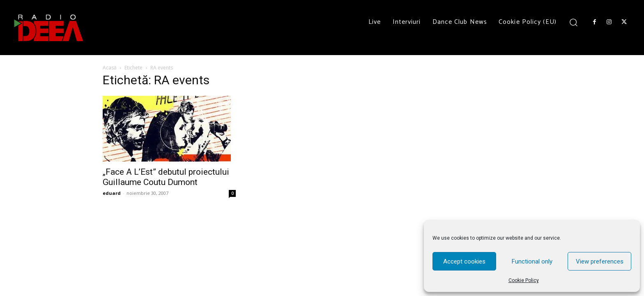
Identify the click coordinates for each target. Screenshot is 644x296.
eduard (112, 193)
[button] (574, 22)
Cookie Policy (524, 280)
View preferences (600, 261)
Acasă (110, 68)
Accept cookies (464, 261)
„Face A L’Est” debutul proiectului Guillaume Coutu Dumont (166, 177)
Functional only (532, 261)
